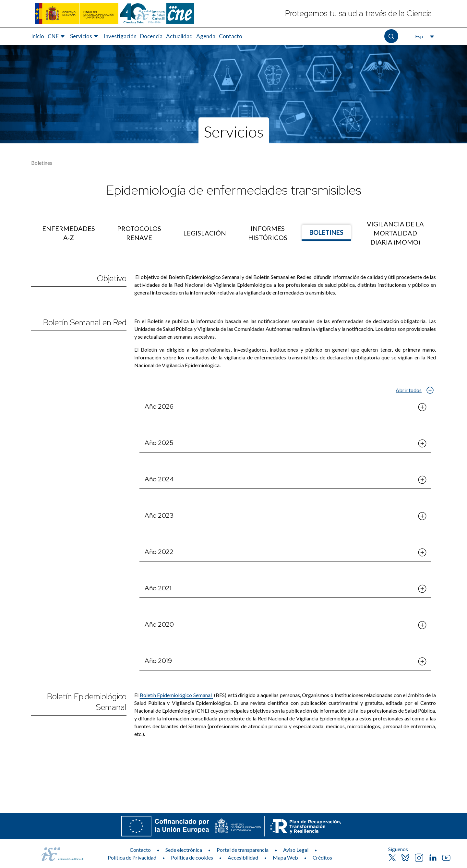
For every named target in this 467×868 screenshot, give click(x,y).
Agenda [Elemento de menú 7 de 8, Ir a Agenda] (206, 36)
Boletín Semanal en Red (85, 323)
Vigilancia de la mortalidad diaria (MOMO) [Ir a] (395, 233)
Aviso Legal (296, 850)
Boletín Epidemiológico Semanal (87, 702)
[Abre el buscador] (391, 36)
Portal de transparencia (243, 850)
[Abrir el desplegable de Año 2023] (422, 516)
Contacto (140, 850)
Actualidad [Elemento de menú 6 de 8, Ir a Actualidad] (179, 36)
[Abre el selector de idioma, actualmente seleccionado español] (424, 36)
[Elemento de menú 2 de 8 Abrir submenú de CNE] (57, 36)
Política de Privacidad (132, 857)
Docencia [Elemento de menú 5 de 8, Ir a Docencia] (151, 36)
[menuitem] (38, 36)
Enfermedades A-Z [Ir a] (69, 233)
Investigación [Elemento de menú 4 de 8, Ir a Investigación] (120, 36)
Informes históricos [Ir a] (268, 233)
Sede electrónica (184, 850)
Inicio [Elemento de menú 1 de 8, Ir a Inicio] (38, 36)
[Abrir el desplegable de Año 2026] (422, 407)
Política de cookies (192, 857)
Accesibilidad (243, 857)
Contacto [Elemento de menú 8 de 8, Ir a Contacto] (231, 36)
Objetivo (112, 278)
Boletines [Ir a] (326, 232)
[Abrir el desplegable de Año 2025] (422, 443)
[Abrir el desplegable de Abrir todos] (430, 390)
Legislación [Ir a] (205, 233)
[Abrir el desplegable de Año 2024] (422, 480)
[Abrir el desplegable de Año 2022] (422, 552)
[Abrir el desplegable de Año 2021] (422, 589)
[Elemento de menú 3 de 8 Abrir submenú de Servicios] (85, 36)
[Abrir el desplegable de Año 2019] (422, 661)
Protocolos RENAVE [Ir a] (139, 233)
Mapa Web (285, 857)
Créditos (322, 857)
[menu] (233, 233)
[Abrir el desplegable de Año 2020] (422, 625)
